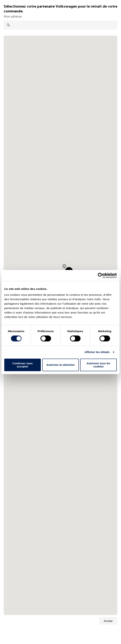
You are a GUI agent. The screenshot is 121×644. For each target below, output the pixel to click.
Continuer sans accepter (23, 365)
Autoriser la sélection (61, 365)
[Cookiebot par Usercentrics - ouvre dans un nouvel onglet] (100, 275)
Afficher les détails (97, 352)
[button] (64, 266)
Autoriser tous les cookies (99, 365)
